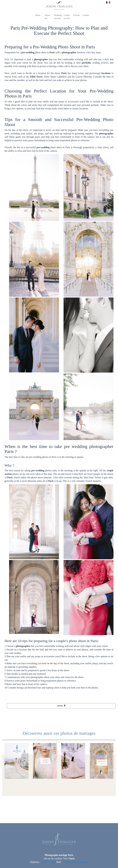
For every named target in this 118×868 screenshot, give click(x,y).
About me (47, 17)
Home (38, 15)
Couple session (67, 17)
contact (61, 706)
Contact (86, 15)
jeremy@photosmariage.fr (75, 862)
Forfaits (76, 15)
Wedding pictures (58, 17)
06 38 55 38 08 (48, 862)
